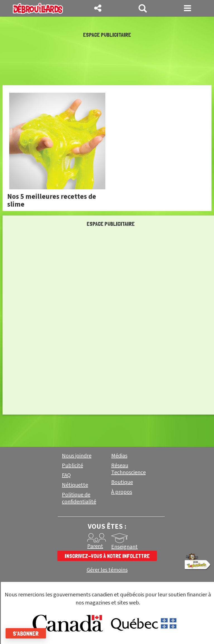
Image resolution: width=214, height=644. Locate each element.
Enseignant (124, 547)
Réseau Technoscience (128, 469)
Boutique (122, 482)
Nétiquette (75, 485)
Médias (119, 456)
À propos (122, 492)
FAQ (66, 475)
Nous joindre (77, 456)
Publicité (72, 466)
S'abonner (26, 633)
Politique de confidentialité (79, 498)
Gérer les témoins (107, 570)
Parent (95, 546)
